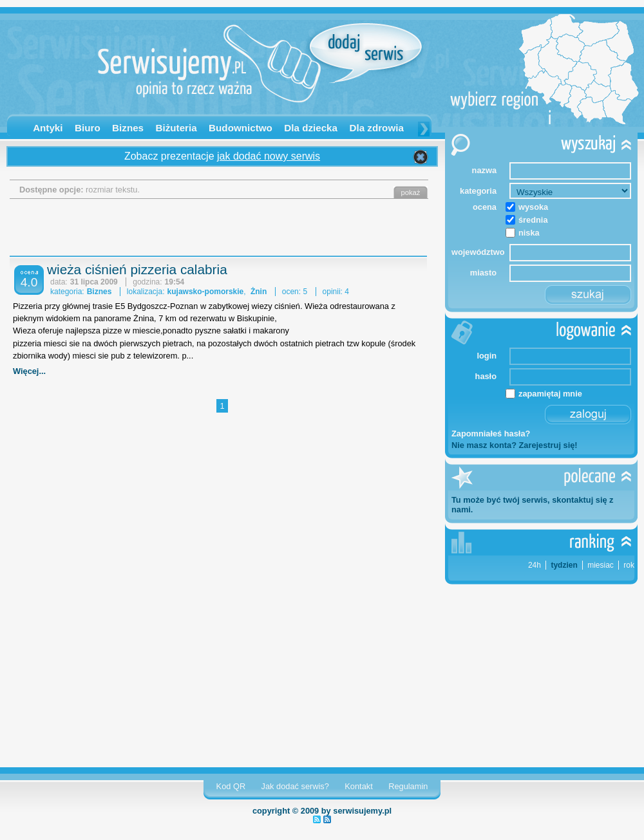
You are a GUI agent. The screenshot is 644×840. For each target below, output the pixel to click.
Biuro (88, 128)
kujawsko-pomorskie (206, 292)
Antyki (48, 128)
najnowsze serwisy (317, 819)
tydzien (564, 565)
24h (535, 565)
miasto (483, 273)
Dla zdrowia (376, 128)
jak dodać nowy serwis (269, 156)
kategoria (478, 191)
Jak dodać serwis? (295, 786)
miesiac (601, 565)
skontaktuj (573, 500)
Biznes (128, 128)
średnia (533, 220)
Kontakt (358, 786)
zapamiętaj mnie (550, 394)
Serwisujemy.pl (206, 50)
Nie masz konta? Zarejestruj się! (515, 445)
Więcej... (29, 371)
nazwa (484, 170)
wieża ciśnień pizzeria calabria (137, 269)
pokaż (411, 192)
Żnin (259, 292)
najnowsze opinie (327, 819)
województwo (474, 252)
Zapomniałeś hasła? (491, 434)
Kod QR (231, 786)
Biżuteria (176, 128)
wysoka (533, 207)
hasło (486, 376)
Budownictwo (241, 128)
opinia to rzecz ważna (206, 91)
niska (529, 233)
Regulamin (408, 786)
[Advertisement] (222, 231)
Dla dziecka (311, 128)
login (487, 356)
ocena (485, 207)
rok (629, 565)
